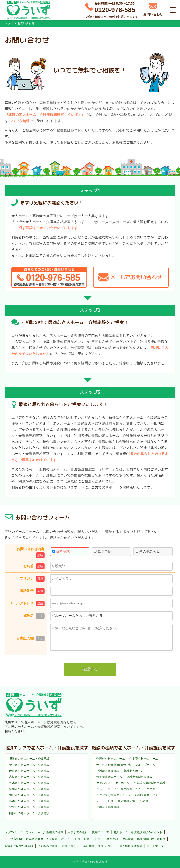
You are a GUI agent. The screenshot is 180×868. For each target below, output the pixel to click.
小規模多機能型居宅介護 (149, 783)
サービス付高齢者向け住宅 (114, 765)
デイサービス (105, 801)
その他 (144, 801)
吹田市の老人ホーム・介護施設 (29, 771)
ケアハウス (103, 783)
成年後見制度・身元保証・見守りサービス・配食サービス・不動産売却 (72, 839)
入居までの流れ (78, 832)
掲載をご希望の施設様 (19, 846)
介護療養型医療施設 (139, 777)
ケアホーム (122, 783)
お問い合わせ (71, 846)
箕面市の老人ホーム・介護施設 (29, 789)
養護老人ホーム (134, 771)
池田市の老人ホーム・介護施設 (29, 795)
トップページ (13, 832)
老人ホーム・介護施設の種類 (45, 832)
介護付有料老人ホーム (111, 759)
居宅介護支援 (126, 801)
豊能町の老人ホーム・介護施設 (29, 807)
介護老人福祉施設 (108, 807)
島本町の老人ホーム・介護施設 (29, 801)
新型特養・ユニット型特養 (138, 789)
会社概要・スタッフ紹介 (99, 846)
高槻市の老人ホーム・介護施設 (29, 777)
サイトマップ (155, 846)
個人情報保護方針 (131, 846)
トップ (9, 23)
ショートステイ (106, 789)
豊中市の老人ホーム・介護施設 (29, 765)
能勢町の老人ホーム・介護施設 (29, 813)
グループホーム (145, 765)
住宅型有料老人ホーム (144, 759)
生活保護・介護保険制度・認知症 (144, 839)
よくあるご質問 (48, 846)
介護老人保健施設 (108, 771)
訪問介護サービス (147, 795)
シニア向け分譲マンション (114, 795)
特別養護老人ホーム (109, 777)
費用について (100, 832)
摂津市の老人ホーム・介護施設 (29, 759)
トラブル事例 (13, 839)
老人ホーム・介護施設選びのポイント (138, 832)
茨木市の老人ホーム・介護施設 (29, 783)
